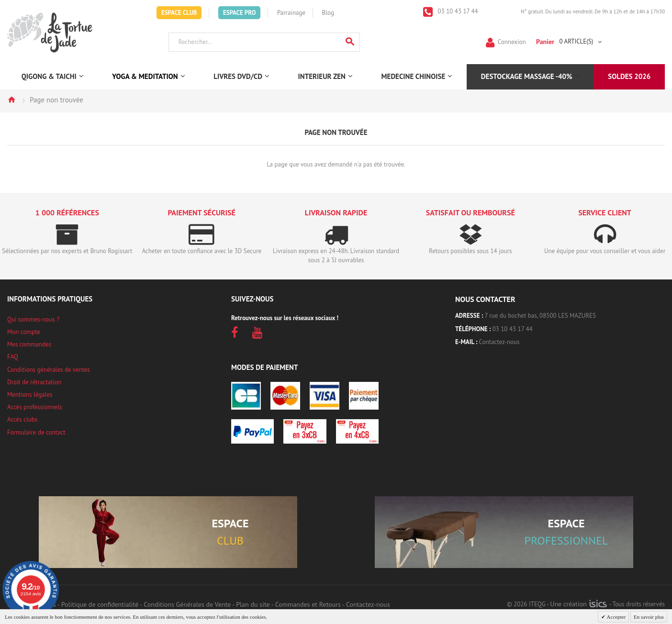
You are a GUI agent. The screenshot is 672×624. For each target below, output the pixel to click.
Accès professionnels (34, 407)
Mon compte (24, 332)
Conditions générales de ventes (49, 370)
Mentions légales (30, 395)
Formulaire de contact (36, 432)
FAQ (13, 357)
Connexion (512, 41)
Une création (578, 604)
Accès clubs (22, 419)
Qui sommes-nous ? (33, 319)
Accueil (11, 100)
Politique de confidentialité (100, 604)
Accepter (616, 617)
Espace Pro (239, 13)
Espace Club (179, 13)
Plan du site (253, 604)
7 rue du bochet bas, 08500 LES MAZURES (540, 316)
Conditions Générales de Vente (187, 604)
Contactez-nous (499, 342)
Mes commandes (29, 344)
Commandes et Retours (308, 604)
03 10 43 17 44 (457, 11)
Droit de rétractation (34, 382)
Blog (328, 13)
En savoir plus (649, 617)
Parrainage (291, 13)
